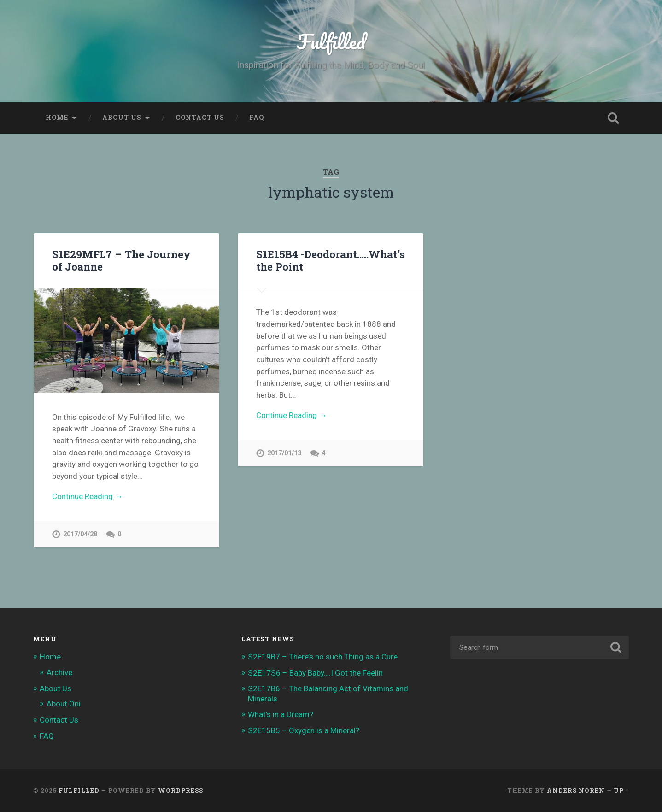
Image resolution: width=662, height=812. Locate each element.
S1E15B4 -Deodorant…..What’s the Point (330, 260)
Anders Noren (576, 790)
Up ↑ (621, 790)
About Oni (64, 704)
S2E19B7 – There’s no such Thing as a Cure (323, 657)
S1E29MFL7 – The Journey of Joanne (121, 260)
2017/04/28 (80, 534)
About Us (122, 118)
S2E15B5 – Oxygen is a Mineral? (304, 730)
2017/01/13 (284, 453)
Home (57, 118)
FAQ (257, 118)
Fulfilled (331, 41)
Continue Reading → (87, 496)
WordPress (181, 790)
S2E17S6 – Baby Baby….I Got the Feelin (315, 673)
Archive (59, 672)
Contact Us (200, 118)
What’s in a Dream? (281, 714)
